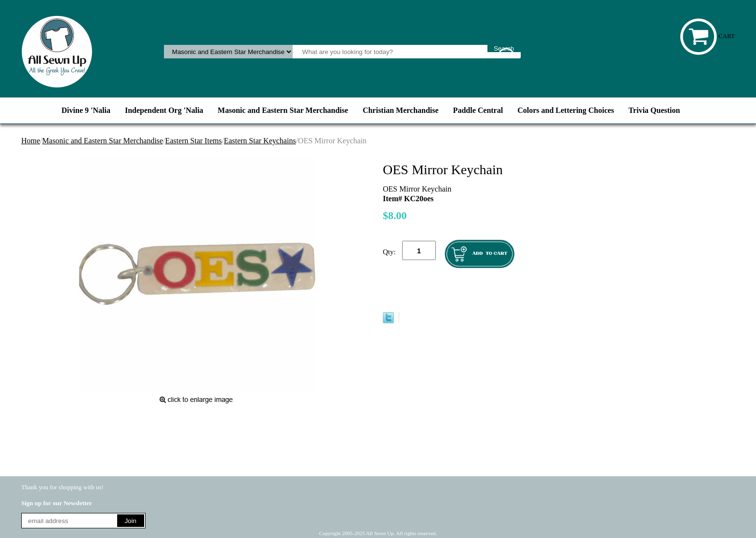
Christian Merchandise (400, 110)
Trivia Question (655, 110)
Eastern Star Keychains (260, 141)
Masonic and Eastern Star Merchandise (283, 110)
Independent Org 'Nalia (164, 110)
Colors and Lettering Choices (566, 110)
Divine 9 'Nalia (86, 110)
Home (31, 141)
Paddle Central (478, 110)
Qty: (389, 252)
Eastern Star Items (194, 141)
